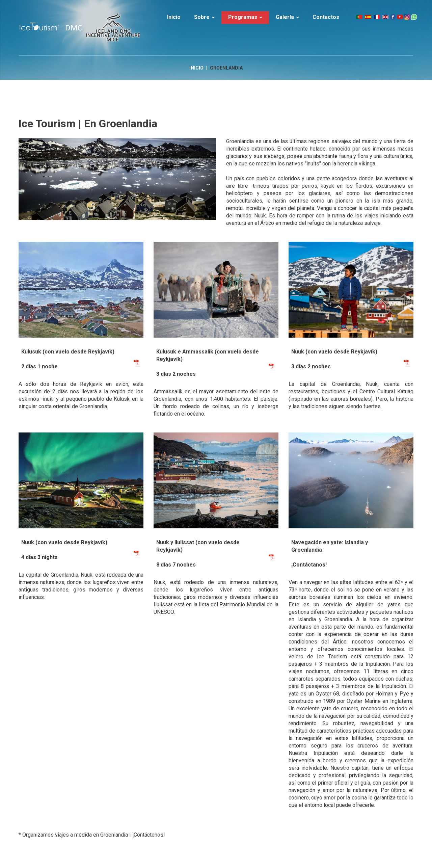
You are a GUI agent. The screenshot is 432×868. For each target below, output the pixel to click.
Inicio (196, 68)
